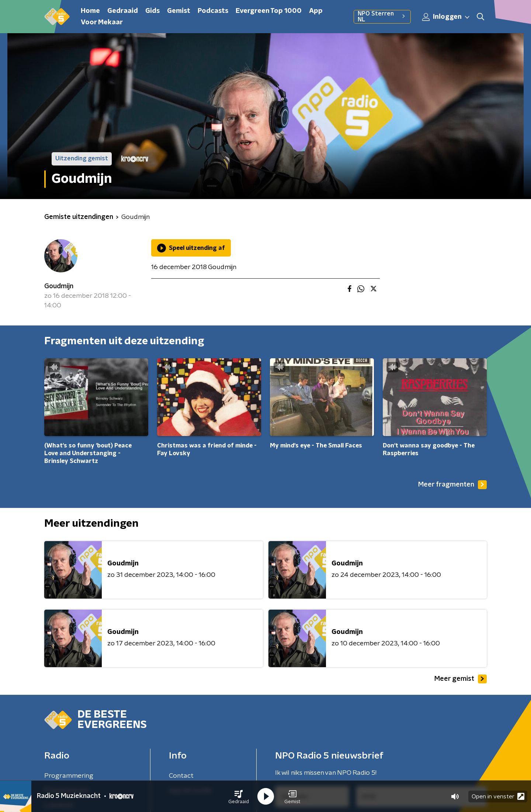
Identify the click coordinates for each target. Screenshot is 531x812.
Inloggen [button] (446, 17)
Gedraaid (123, 11)
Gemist (179, 11)
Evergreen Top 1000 (269, 11)
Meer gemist (461, 679)
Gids (152, 11)
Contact (181, 776)
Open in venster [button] (498, 796)
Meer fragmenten (452, 485)
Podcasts (213, 11)
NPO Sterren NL (382, 17)
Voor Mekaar (102, 22)
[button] (239, 797)
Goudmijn (59, 286)
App (316, 11)
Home (90, 11)
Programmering (69, 776)
